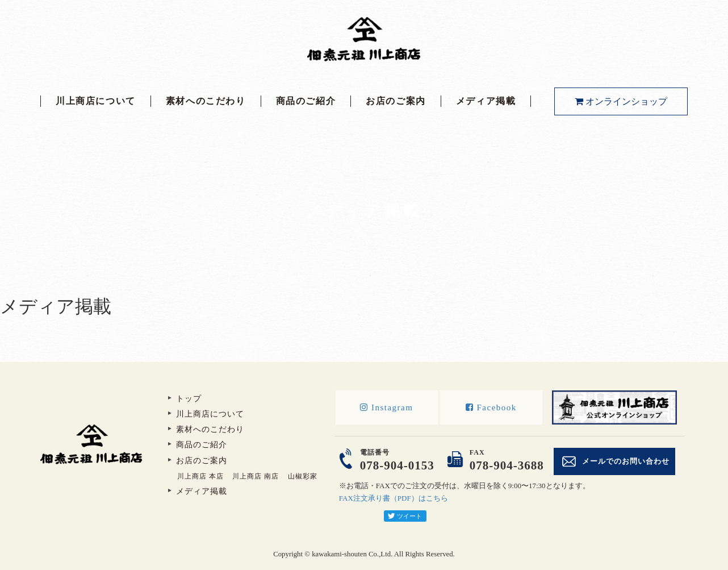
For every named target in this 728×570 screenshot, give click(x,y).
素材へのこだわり (206, 101)
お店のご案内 (396, 101)
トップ (189, 399)
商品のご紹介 (306, 101)
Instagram (386, 407)
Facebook (491, 407)
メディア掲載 (486, 101)
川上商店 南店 (256, 476)
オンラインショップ (621, 101)
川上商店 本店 (200, 476)
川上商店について (96, 101)
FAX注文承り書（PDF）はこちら (394, 498)
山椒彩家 (303, 476)
